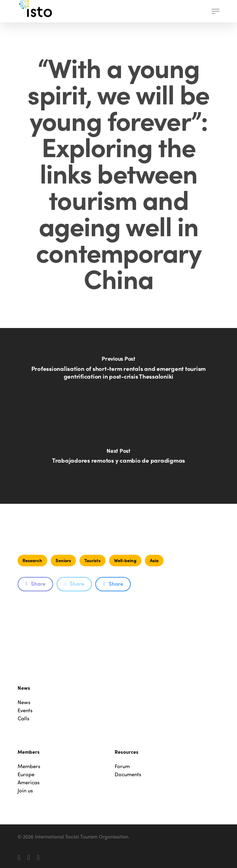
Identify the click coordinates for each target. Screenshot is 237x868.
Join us (25, 790)
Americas (29, 782)
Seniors (63, 560)
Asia (154, 560)
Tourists (92, 560)
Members (29, 766)
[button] (216, 11)
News (24, 702)
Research (32, 560)
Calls (24, 718)
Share (35, 584)
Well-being (125, 560)
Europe (26, 774)
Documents (128, 774)
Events (25, 710)
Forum (122, 766)
